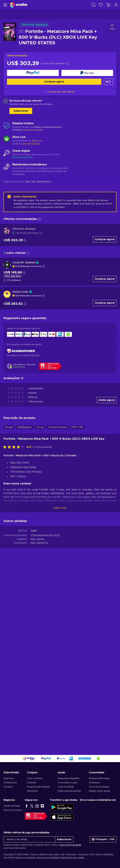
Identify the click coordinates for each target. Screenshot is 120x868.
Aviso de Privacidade (70, 845)
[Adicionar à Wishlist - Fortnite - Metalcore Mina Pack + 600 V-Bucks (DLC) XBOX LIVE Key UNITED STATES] (112, 28)
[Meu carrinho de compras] (108, 5)
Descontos (32, 791)
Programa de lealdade (38, 787)
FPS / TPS (77, 427)
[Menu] (5, 5)
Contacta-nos (10, 783)
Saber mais (60, 508)
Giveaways (94, 783)
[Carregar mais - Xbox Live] (7, 139)
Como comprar (35, 778)
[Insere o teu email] (29, 839)
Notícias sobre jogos (99, 778)
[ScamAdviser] (21, 351)
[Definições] (103, 839)
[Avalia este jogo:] (15, 447)
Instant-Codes (20, 292)
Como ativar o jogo (68, 783)
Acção (9, 427)
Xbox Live (37, 141)
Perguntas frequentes (69, 778)
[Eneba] (18, 5)
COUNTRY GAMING (24, 263)
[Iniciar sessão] (116, 5)
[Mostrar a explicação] (44, 266)
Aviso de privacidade (48, 858)
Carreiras (8, 787)
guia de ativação (31, 144)
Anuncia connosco (13, 810)
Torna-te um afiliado (99, 787)
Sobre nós (9, 778)
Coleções (32, 783)
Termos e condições (26, 858)
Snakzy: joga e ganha (100, 791)
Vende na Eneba (12, 806)
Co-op (40, 427)
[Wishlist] (101, 5)
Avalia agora (106, 400)
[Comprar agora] (33, 73)
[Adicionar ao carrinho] (108, 82)
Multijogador (25, 427)
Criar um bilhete (66, 787)
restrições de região (33, 130)
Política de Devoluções (69, 791)
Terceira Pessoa (58, 427)
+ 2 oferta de (60, 92)
